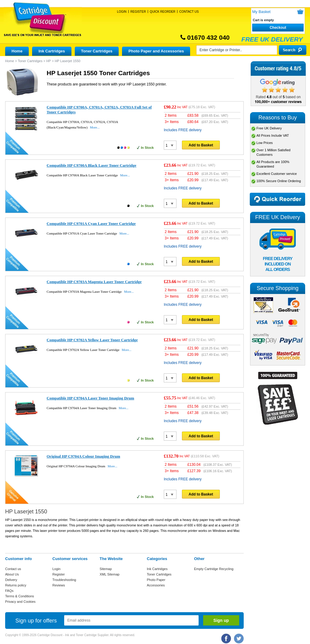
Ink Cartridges (52, 51)
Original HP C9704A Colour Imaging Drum (83, 456)
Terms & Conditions (20, 596)
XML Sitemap (110, 574)
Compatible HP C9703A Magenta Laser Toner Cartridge (94, 282)
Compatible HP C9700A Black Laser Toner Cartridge (91, 165)
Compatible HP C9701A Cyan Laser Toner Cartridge (91, 224)
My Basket (261, 12)
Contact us (13, 569)
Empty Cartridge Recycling (214, 569)
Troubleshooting (64, 580)
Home (17, 51)
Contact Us (189, 12)
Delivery (11, 580)
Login (122, 12)
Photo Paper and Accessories (156, 51)
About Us (12, 574)
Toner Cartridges (97, 51)
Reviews (59, 585)
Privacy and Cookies (20, 602)
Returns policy (16, 585)
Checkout (278, 28)
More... (95, 127)
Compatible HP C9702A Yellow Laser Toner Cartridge (92, 340)
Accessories (156, 585)
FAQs (9, 591)
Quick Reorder (163, 12)
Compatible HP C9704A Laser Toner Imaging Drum (90, 398)
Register (138, 12)
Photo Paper (156, 580)
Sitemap (106, 569)
